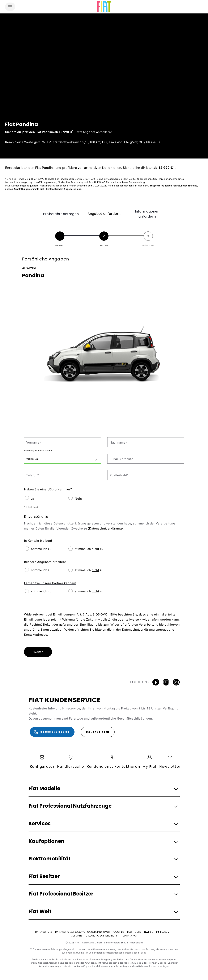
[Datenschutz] (44, 932)
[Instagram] (176, 682)
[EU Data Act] (130, 936)
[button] (103, 789)
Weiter (38, 652)
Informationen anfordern (147, 214)
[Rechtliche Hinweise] (140, 932)
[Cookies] (119, 932)
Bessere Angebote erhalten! (45, 562)
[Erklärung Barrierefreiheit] (103, 936)
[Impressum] (163, 932)
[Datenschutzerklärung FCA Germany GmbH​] (83, 932)
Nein (78, 499)
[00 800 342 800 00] (52, 732)
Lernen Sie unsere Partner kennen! (50, 583)
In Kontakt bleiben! (38, 541)
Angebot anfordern (104, 214)
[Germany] (77, 936)
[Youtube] (166, 682)
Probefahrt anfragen (61, 214)
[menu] (10, 7)
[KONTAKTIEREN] (98, 732)
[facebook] (156, 682)
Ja (33, 499)
